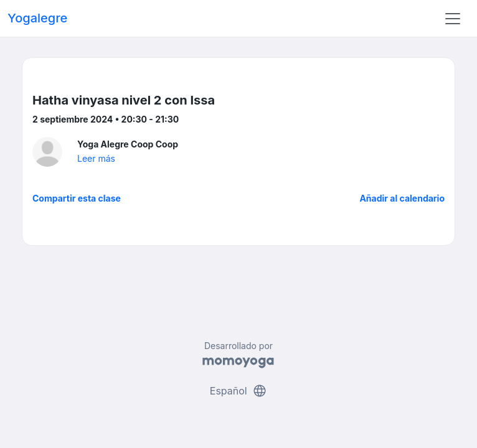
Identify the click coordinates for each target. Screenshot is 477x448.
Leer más (96, 158)
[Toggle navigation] (453, 19)
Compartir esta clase (77, 198)
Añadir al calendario (402, 198)
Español (238, 391)
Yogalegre (37, 18)
